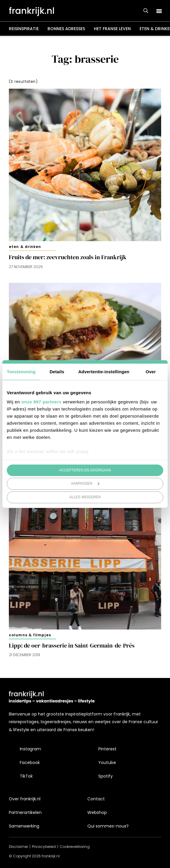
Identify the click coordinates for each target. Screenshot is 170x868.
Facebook (30, 762)
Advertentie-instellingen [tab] (104, 371)
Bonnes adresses (66, 29)
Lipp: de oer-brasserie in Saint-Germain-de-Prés (72, 646)
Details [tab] (57, 371)
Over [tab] (151, 371)
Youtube (107, 762)
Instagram (30, 749)
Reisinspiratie (24, 29)
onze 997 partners (41, 402)
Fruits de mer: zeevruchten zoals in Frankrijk (68, 257)
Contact (96, 799)
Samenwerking (24, 826)
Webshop (97, 812)
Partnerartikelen (25, 812)
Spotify (106, 776)
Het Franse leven (112, 29)
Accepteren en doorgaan (85, 470)
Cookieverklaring (75, 847)
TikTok (26, 776)
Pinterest (107, 749)
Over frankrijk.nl (25, 799)
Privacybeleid (44, 847)
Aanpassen (85, 484)
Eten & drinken (25, 247)
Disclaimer (18, 847)
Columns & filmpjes (30, 635)
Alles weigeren (85, 497)
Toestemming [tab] (21, 371)
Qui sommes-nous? (108, 826)
